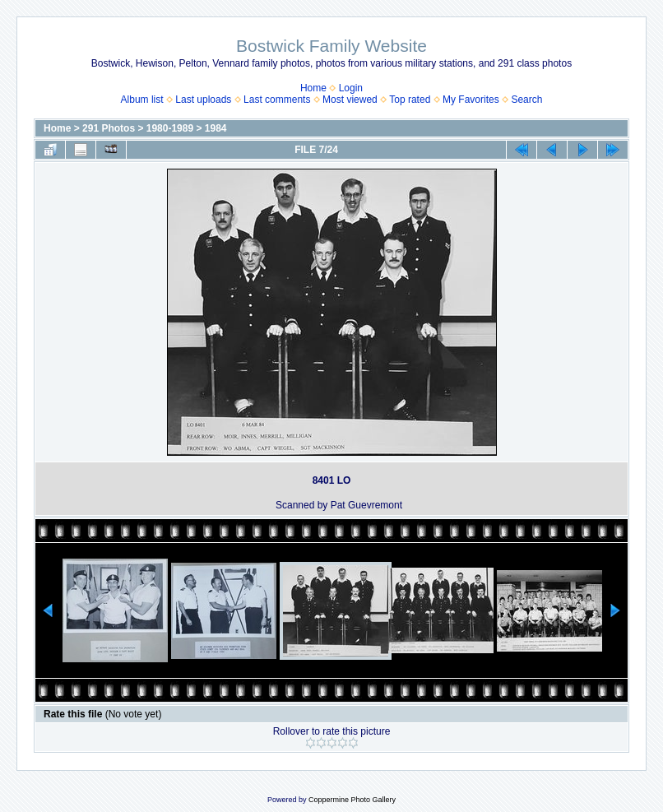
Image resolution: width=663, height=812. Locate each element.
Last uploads (203, 100)
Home (313, 88)
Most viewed (350, 100)
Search (526, 100)
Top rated (410, 100)
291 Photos (109, 128)
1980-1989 (170, 128)
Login (351, 88)
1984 (216, 128)
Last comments (277, 100)
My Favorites (471, 100)
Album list (142, 100)
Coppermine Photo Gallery (352, 800)
